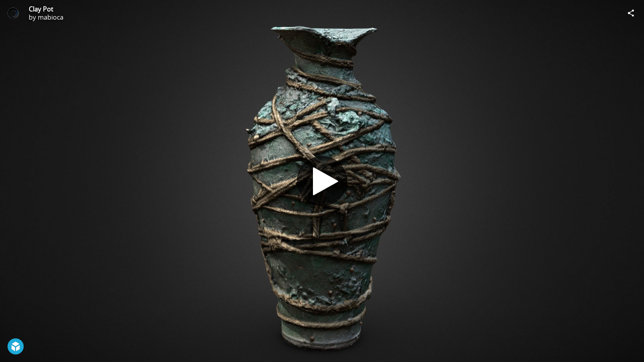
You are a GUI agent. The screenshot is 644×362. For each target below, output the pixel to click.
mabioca (51, 17)
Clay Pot (41, 9)
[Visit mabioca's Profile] (13, 13)
